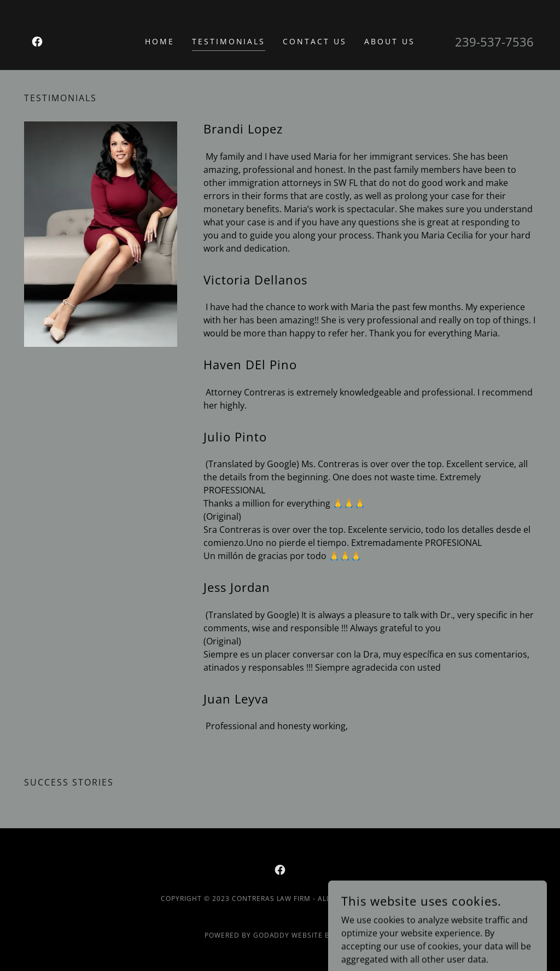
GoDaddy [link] (272, 935)
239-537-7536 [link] (494, 42)
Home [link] (160, 41)
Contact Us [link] (315, 41)
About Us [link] (390, 41)
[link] (37, 42)
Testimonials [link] (229, 41)
